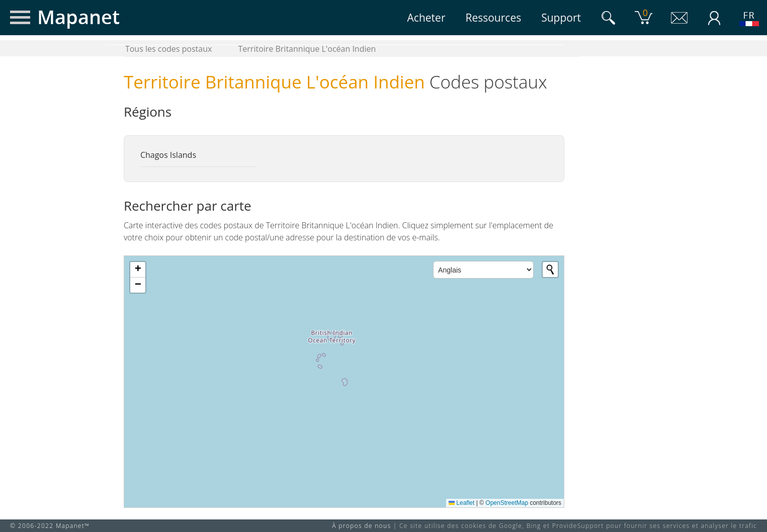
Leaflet (461, 503)
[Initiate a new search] (550, 270)
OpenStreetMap (507, 503)
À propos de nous (361, 526)
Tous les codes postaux (169, 49)
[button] (138, 270)
